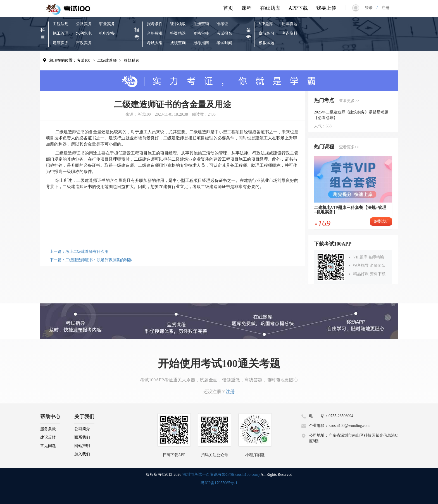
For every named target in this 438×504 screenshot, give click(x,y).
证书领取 (178, 24)
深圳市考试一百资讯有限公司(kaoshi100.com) (221, 475)
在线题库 (270, 8)
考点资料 (290, 33)
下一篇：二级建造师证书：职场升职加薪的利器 (91, 260)
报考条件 (155, 24)
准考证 (222, 24)
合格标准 (155, 33)
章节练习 (266, 33)
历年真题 (290, 24)
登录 (371, 8)
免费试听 (381, 221)
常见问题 (48, 446)
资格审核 (201, 33)
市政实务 (84, 43)
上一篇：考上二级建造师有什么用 (79, 252)
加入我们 (82, 454)
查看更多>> (349, 101)
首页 (228, 8)
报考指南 (201, 43)
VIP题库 (266, 24)
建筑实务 (61, 43)
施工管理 (61, 33)
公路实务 (84, 24)
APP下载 (298, 8)
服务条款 (48, 429)
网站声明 (82, 446)
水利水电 (84, 33)
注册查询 (201, 24)
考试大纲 (155, 43)
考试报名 (224, 33)
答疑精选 (178, 33)
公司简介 (82, 429)
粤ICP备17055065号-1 (219, 483)
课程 (247, 8)
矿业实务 (107, 24)
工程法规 (61, 24)
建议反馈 (48, 437)
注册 (384, 8)
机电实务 (107, 33)
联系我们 (82, 437)
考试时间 (224, 43)
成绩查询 (178, 43)
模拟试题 (266, 43)
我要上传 (326, 8)
